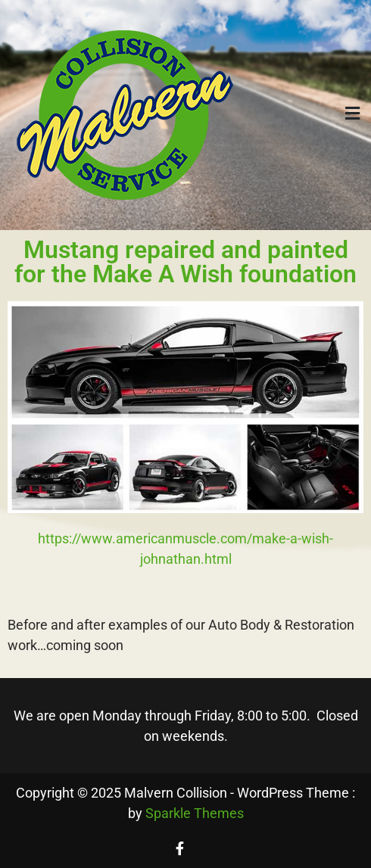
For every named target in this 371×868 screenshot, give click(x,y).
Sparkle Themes (195, 813)
